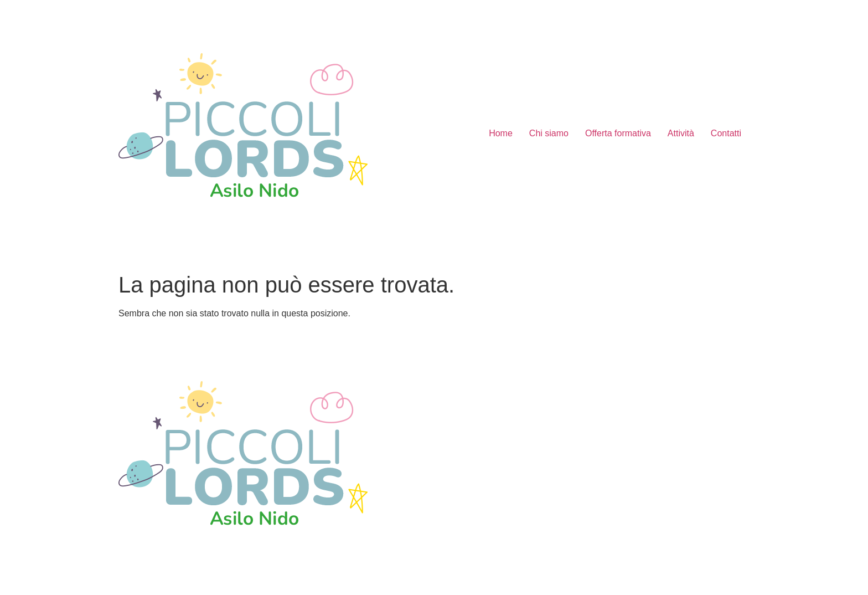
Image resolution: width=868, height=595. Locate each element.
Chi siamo (549, 133)
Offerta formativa (618, 133)
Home (501, 133)
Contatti (726, 133)
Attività (681, 133)
